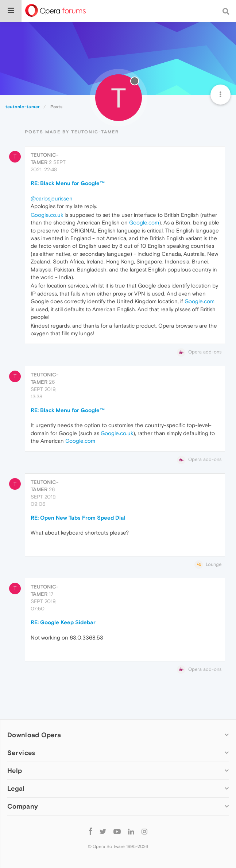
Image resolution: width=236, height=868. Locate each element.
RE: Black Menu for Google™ (68, 183)
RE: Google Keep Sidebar (63, 622)
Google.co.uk (47, 215)
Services (21, 753)
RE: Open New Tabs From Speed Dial (78, 518)
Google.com (144, 222)
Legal (16, 788)
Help (15, 771)
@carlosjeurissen (52, 198)
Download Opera (34, 735)
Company (23, 806)
